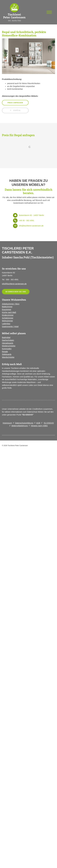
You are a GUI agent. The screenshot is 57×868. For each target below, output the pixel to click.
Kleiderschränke (9, 346)
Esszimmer (7, 310)
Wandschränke (8, 357)
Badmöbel (6, 337)
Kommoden (7, 349)
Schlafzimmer (8, 318)
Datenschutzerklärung (24, 423)
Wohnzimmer (7, 321)
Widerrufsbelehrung (20, 426)
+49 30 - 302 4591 (26, 220)
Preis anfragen (15, 103)
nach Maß (12, 312)
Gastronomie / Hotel (10, 326)
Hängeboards (8, 343)
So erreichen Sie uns (16, 292)
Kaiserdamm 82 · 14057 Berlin (31, 215)
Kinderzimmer (8, 315)
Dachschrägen (8, 340)
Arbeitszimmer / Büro (11, 304)
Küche (5, 312)
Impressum (7, 423)
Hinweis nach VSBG (39, 426)
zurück (17, 110)
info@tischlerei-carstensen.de (31, 226)
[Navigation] (49, 12)
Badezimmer (7, 307)
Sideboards (7, 354)
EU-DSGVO (49, 423)
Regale (5, 352)
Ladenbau (6, 324)
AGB (38, 423)
